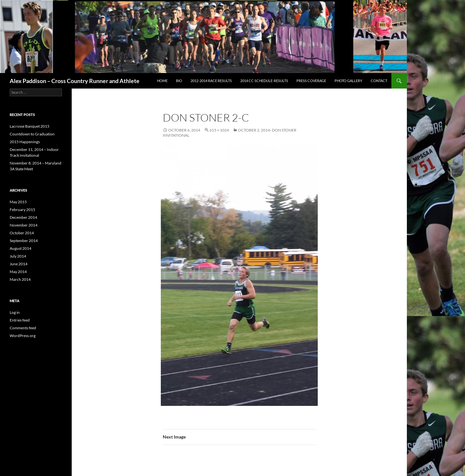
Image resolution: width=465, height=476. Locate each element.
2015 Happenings (25, 142)
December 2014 (23, 217)
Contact (379, 81)
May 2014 (18, 272)
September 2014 (24, 241)
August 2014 (21, 248)
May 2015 (18, 202)
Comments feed (23, 328)
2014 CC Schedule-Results (264, 81)
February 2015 (22, 210)
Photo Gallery (348, 81)
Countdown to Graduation (32, 134)
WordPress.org (23, 336)
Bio (179, 81)
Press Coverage (311, 81)
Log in (15, 312)
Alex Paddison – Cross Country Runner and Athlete (75, 81)
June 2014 (19, 264)
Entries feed (20, 320)
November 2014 (24, 225)
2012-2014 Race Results (211, 81)
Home (162, 81)
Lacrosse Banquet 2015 (30, 126)
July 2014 (18, 256)
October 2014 (22, 233)
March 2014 (20, 279)
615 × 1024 (219, 130)
